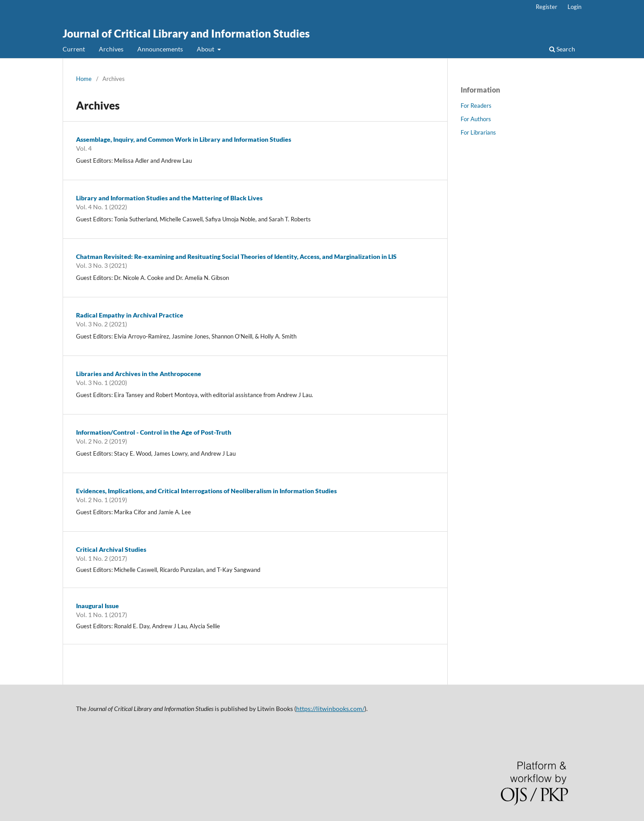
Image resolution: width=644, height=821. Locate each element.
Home (84, 79)
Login (574, 7)
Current (74, 49)
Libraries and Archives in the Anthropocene (139, 374)
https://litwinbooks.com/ (330, 709)
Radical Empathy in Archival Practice (130, 315)
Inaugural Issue (97, 606)
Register (547, 7)
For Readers (476, 106)
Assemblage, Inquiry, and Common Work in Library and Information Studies (184, 139)
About (206, 49)
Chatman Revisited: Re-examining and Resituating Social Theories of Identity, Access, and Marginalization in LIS (236, 256)
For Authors (476, 119)
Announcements (160, 49)
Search (562, 49)
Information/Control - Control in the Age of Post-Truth (154, 432)
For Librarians (478, 132)
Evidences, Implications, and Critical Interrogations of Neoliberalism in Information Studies (206, 491)
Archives (111, 49)
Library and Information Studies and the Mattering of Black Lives (169, 198)
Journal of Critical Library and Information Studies (186, 33)
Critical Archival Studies (111, 549)
